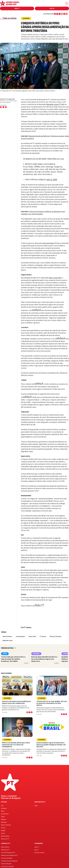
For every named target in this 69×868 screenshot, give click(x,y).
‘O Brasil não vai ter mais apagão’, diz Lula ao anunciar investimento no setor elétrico (52, 703)
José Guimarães (20, 636)
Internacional (5, 814)
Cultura (3, 828)
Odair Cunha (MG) (55, 278)
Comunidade (39, 843)
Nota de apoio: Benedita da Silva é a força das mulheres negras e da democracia (44, 659)
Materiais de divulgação (11, 798)
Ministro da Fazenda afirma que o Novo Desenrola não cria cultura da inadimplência (16, 745)
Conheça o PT (6, 843)
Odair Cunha (32, 636)
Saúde (5, 654)
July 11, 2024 (52, 179)
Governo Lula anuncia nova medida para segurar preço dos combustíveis (16, 702)
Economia (7, 698)
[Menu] (67, 3)
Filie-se (52, 8)
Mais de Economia (6, 673)
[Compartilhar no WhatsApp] (6, 107)
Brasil (3, 811)
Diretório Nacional (6, 864)
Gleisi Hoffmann (7, 636)
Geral (36, 806)
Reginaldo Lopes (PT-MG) (55, 104)
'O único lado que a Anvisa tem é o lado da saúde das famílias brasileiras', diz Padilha (13, 659)
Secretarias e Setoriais (7, 866)
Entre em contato (39, 853)
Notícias (4, 802)
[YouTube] (62, 14)
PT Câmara (43, 636)
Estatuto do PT (5, 850)
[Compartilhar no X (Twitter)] (3, 107)
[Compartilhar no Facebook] (1, 107)
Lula (2, 806)
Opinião (3, 831)
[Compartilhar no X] (29, 712)
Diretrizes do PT (40, 802)
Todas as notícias (8, 18)
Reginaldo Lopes (8, 640)
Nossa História (5, 847)
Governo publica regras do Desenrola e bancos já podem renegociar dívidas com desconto (51, 745)
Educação (4, 822)
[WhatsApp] (64, 14)
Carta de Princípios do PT (8, 853)
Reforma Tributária (56, 636)
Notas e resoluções (9, 796)
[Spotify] (67, 14)
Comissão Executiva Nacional (9, 861)
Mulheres (36, 654)
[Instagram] (57, 14)
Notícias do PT (5, 839)
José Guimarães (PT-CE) (51, 243)
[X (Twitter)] (60, 14)
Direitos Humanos (6, 825)
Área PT (17, 8)
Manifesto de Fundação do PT (9, 855)
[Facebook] (55, 14)
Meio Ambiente (5, 836)
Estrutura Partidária (7, 858)
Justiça (3, 833)
